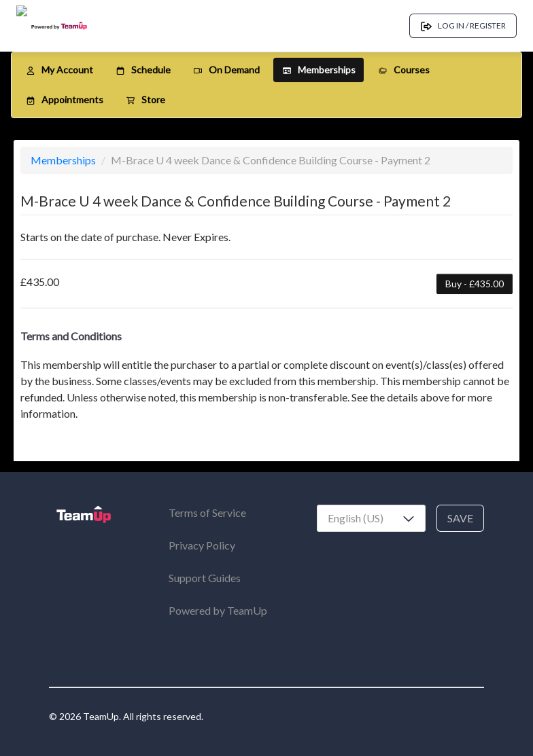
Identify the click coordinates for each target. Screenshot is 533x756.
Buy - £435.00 (475, 284)
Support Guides (205, 578)
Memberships (64, 160)
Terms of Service (207, 512)
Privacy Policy (202, 545)
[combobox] (371, 518)
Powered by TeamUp (218, 610)
